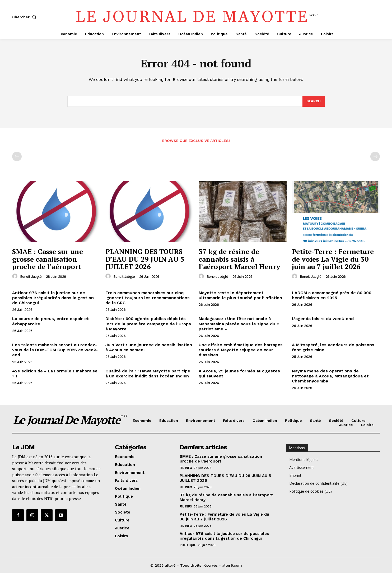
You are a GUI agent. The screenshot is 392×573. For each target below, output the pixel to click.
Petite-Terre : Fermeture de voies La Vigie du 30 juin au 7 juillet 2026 (333, 259)
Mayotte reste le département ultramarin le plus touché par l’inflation (240, 295)
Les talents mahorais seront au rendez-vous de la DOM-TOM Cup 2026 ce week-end (55, 350)
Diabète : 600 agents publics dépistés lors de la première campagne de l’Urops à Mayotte (148, 324)
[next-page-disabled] (375, 157)
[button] (25, 17)
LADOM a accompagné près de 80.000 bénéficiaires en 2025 (332, 295)
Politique (188, 545)
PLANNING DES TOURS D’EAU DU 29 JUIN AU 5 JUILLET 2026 (145, 259)
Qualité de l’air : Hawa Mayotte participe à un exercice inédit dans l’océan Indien (148, 373)
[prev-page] (17, 157)
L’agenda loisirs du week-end (323, 319)
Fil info (186, 468)
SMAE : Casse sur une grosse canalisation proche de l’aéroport (48, 259)
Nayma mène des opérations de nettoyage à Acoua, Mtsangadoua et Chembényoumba (330, 376)
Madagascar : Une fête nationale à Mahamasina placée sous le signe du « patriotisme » (239, 324)
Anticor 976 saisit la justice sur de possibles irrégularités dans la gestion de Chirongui (53, 298)
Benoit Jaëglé (31, 277)
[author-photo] (16, 276)
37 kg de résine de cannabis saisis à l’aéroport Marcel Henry (239, 259)
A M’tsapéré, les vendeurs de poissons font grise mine (333, 348)
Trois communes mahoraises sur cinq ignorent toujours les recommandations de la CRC (148, 298)
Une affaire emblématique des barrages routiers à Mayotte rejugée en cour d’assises (241, 350)
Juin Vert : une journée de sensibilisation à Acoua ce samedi (149, 348)
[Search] (314, 101)
